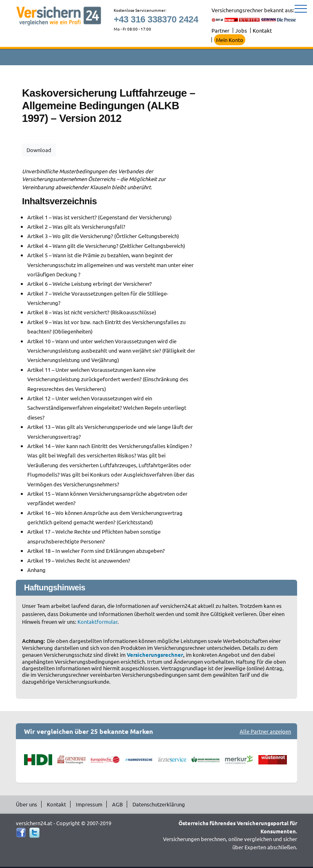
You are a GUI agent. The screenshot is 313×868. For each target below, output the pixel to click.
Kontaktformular (97, 622)
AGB (117, 804)
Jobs (241, 30)
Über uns (26, 804)
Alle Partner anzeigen (265, 731)
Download (39, 150)
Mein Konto (230, 40)
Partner (220, 30)
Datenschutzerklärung (159, 804)
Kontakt (262, 30)
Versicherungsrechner (155, 655)
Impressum (89, 804)
